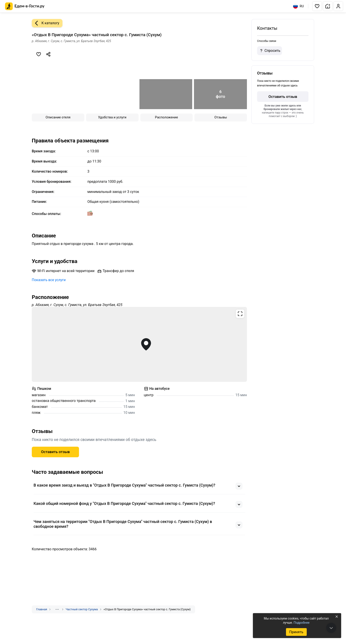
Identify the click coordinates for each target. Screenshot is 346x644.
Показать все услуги (49, 280)
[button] (317, 6)
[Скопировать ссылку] (48, 54)
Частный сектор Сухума (82, 609)
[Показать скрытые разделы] (57, 609)
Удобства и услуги (112, 117)
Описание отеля (58, 117)
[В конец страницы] (331, 628)
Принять (296, 632)
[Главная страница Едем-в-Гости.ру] (25, 6)
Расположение (166, 117)
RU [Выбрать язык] (298, 6)
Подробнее (301, 623)
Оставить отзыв (55, 452)
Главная (42, 609)
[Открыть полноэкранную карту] (139, 344)
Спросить (269, 51)
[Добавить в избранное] (39, 54)
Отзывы (221, 117)
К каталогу (45, 23)
